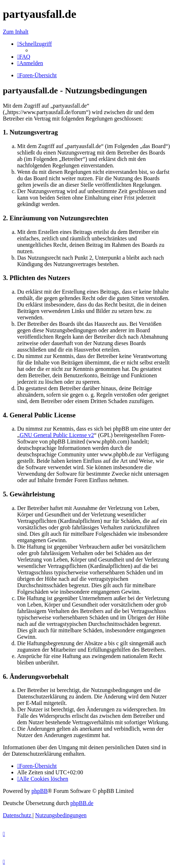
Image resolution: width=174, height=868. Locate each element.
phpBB (39, 791)
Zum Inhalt (16, 32)
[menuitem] (24, 57)
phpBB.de (82, 803)
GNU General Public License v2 (57, 435)
